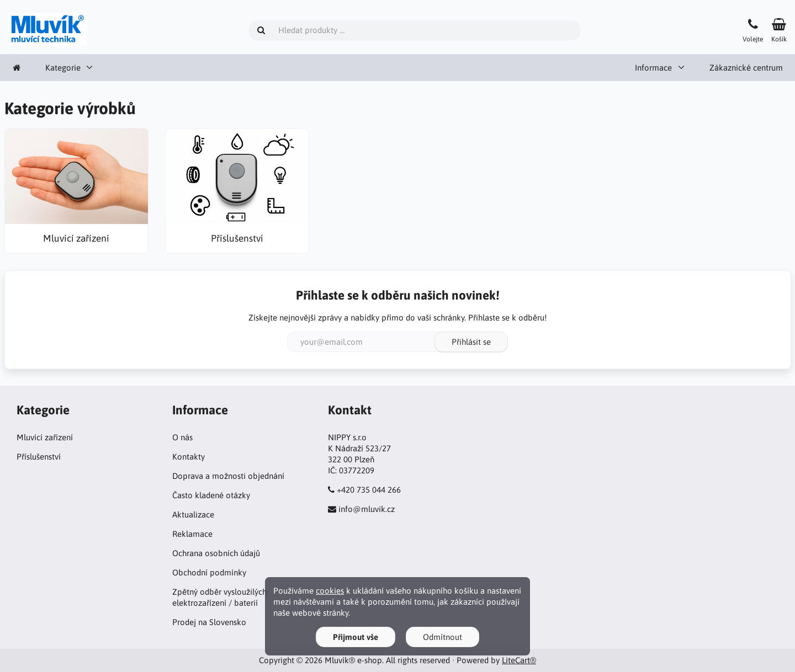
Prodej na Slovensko (209, 622)
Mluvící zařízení (45, 437)
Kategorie (63, 68)
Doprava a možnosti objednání (228, 476)
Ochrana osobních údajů (216, 553)
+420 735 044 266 (369, 490)
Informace (653, 68)
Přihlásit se (471, 342)
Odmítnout (442, 637)
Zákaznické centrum (746, 68)
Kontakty (189, 457)
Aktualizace (193, 514)
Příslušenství (39, 457)
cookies (330, 591)
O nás (182, 437)
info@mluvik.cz (367, 509)
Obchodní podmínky (209, 572)
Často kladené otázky (211, 495)
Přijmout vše (356, 637)
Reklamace (192, 534)
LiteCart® (519, 660)
